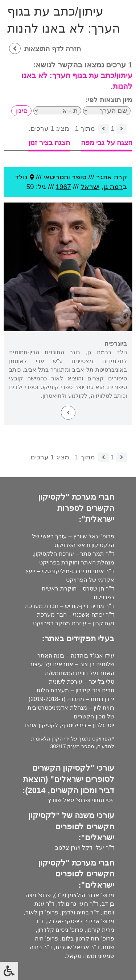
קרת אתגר (112, 177)
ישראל (90, 187)
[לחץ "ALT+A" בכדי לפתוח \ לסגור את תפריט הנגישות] (9, 971)
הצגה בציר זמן (49, 143)
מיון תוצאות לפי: (109, 100)
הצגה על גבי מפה (107, 143)
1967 (63, 187)
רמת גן (113, 187)
